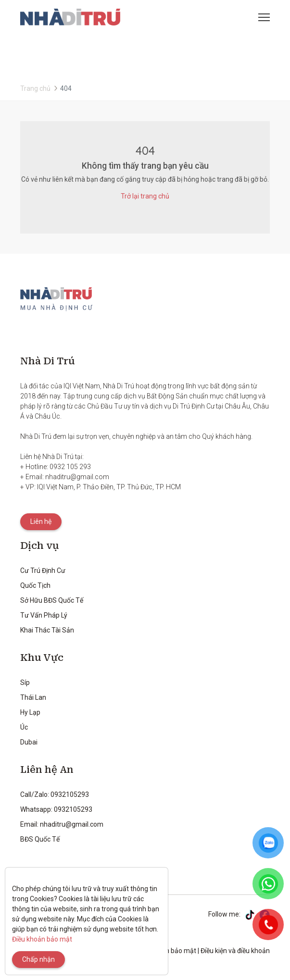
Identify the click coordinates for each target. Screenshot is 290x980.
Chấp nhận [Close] (38, 959)
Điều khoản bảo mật (42, 939)
